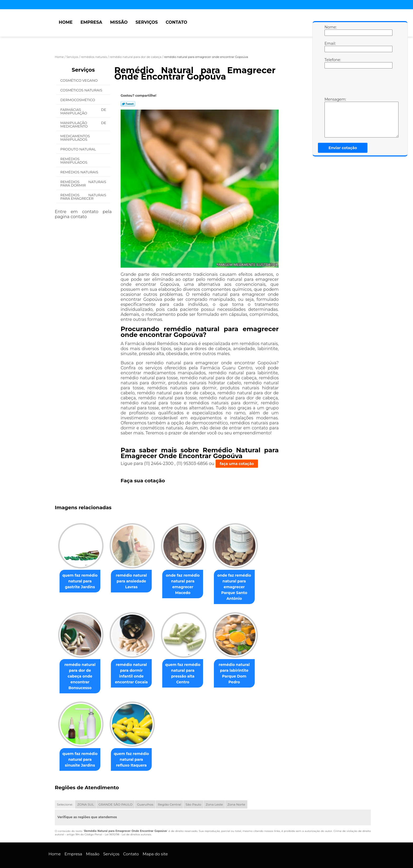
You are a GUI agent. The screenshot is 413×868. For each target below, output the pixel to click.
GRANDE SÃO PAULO (115, 793)
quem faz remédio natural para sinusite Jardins (81, 748)
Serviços (147, 22)
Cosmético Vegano (79, 80)
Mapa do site (155, 843)
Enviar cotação (343, 148)
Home (66, 22)
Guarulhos (145, 793)
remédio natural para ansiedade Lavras (135, 581)
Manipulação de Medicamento (83, 124)
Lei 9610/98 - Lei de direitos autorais (128, 823)
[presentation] (358, 84)
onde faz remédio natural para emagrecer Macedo (188, 581)
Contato (176, 22)
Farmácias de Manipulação (83, 111)
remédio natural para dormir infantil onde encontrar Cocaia (135, 668)
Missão (119, 22)
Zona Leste (214, 793)
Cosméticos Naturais (82, 90)
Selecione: (65, 793)
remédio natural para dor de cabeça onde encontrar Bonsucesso (81, 668)
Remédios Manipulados (74, 161)
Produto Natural (79, 149)
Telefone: (330, 63)
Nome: (330, 30)
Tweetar (128, 104)
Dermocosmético (78, 100)
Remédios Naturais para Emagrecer (83, 197)
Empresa (91, 22)
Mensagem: (330, 117)
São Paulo (193, 793)
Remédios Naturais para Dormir (83, 183)
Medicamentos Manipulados (75, 138)
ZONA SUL (85, 793)
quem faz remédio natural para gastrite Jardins (81, 581)
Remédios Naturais (80, 172)
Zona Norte (236, 793)
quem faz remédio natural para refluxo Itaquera (135, 748)
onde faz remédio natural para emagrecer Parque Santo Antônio (242, 584)
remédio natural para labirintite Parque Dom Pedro (242, 665)
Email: (330, 47)
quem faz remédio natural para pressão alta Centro (188, 665)
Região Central (169, 793)
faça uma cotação (237, 464)
